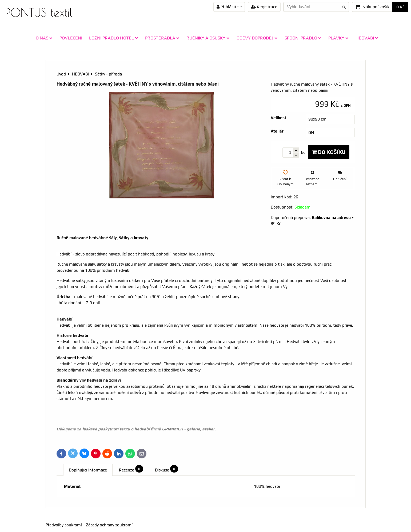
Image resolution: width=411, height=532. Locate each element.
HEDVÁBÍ (367, 38)
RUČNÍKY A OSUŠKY (208, 38)
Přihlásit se (229, 7)
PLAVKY (338, 38)
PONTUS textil (39, 12)
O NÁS (44, 38)
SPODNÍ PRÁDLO (303, 38)
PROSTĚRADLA (162, 38)
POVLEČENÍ (71, 38)
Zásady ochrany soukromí (109, 525)
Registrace (264, 7)
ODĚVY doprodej (257, 38)
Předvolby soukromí (64, 525)
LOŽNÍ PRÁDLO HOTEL (114, 38)
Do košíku (329, 152)
